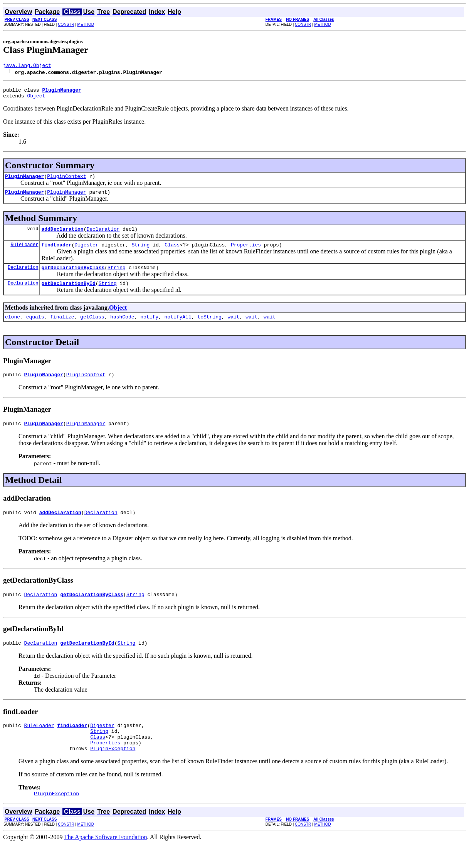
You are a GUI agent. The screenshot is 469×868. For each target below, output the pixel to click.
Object (36, 99)
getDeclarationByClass (73, 276)
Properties (246, 253)
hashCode (122, 328)
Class (172, 253)
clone (13, 328)
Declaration (103, 236)
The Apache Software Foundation (106, 861)
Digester (86, 253)
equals (35, 328)
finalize (62, 328)
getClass (92, 328)
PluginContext (66, 181)
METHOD (86, 24)
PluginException (113, 771)
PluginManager (24, 181)
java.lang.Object (27, 66)
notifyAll (178, 328)
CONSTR (66, 24)
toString (209, 328)
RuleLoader (24, 252)
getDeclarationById (68, 293)
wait (233, 328)
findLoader (56, 253)
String (140, 253)
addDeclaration (62, 236)
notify (149, 328)
